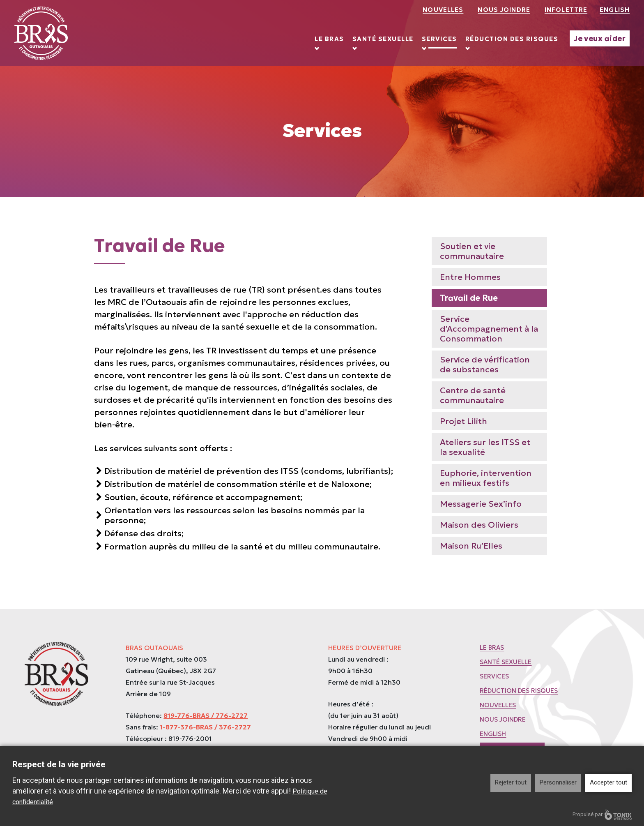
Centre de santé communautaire (473, 395)
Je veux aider (600, 38)
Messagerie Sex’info (481, 504)
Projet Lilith (463, 421)
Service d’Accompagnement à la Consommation (489, 329)
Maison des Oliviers (479, 525)
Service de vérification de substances (485, 365)
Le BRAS (329, 39)
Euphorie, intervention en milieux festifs (486, 478)
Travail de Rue (469, 298)
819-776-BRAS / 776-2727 (206, 715)
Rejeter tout (511, 782)
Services (439, 39)
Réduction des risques (512, 39)
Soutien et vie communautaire (472, 251)
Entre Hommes (470, 277)
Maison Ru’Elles (471, 546)
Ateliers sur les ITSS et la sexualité (485, 447)
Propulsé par (602, 815)
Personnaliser (558, 782)
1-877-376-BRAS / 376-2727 (205, 727)
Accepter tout (608, 782)
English (615, 10)
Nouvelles (443, 10)
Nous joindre (504, 10)
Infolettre (566, 10)
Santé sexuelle (383, 39)
